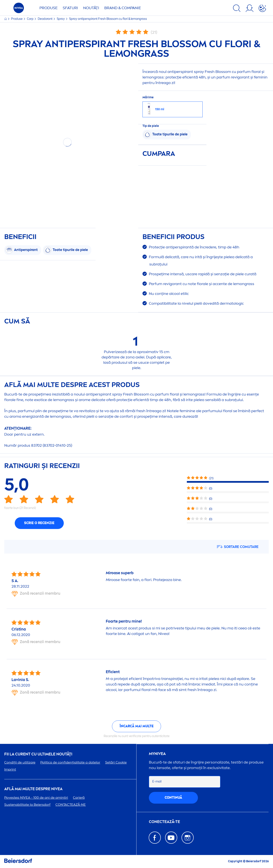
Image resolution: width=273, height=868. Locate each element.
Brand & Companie (123, 8)
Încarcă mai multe (137, 726)
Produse (49, 8)
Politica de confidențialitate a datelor (70, 762)
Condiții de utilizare (20, 762)
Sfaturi (70, 8)
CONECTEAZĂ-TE (164, 822)
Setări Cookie (116, 762)
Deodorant (45, 19)
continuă (173, 798)
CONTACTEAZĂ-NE (71, 805)
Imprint (10, 769)
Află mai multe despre (33, 789)
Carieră (79, 798)
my (157, 754)
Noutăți (91, 8)
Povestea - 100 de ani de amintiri (36, 798)
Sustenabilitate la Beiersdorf (27, 805)
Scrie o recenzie (39, 523)
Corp (30, 19)
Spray (61, 19)
